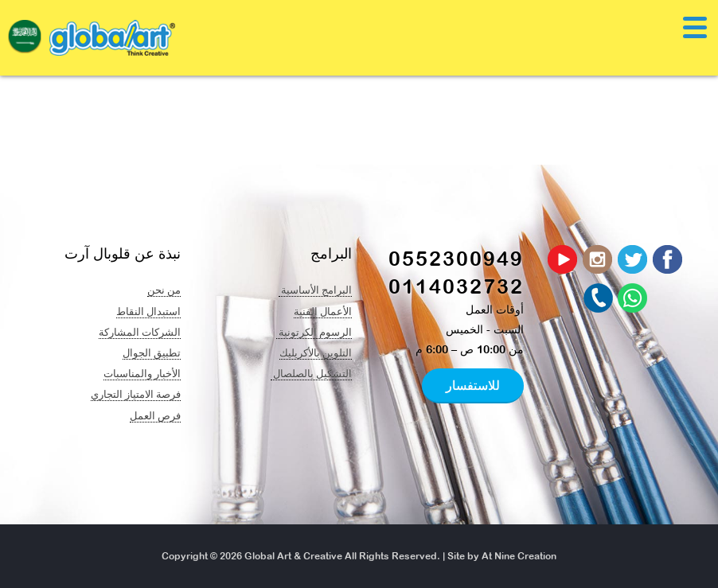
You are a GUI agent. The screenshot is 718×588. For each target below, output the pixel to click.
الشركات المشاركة (140, 332)
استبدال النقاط (148, 311)
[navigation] (25, 41)
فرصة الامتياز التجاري (136, 394)
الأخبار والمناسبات (142, 373)
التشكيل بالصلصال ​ (311, 373)
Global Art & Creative (293, 556)
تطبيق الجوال (152, 352)
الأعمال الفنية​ (323, 311)
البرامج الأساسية (315, 290)
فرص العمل (155, 415)
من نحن (164, 290)
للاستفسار (473, 385)
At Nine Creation (519, 556)
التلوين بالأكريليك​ (316, 352)
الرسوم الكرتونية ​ (314, 332)
